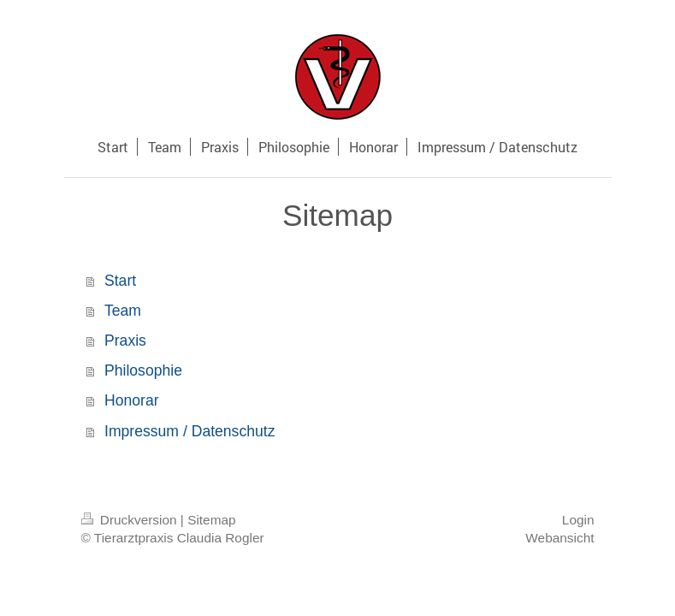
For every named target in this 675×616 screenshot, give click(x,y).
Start (120, 281)
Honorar (132, 400)
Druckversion (131, 520)
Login (578, 520)
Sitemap (211, 520)
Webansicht (560, 538)
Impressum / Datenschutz (189, 431)
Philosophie (143, 370)
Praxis (125, 341)
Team (123, 311)
